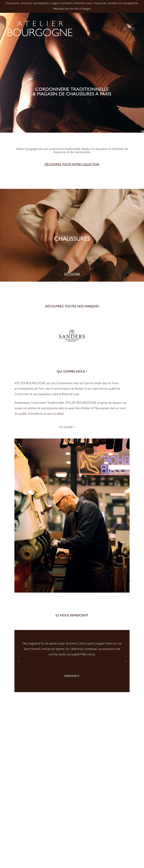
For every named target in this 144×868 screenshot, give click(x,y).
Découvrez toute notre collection (72, 165)
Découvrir (72, 275)
